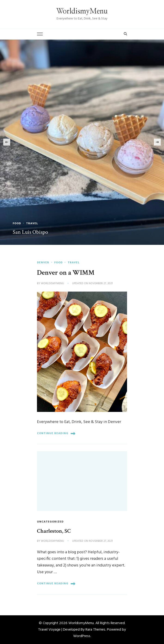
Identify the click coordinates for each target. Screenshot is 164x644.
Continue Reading (56, 434)
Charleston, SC (54, 531)
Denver (43, 263)
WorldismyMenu (82, 11)
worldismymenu (52, 284)
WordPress (82, 636)
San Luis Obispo (30, 232)
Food (17, 224)
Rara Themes (95, 630)
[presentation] (7, 142)
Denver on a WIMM (66, 273)
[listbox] (82, 142)
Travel (32, 224)
